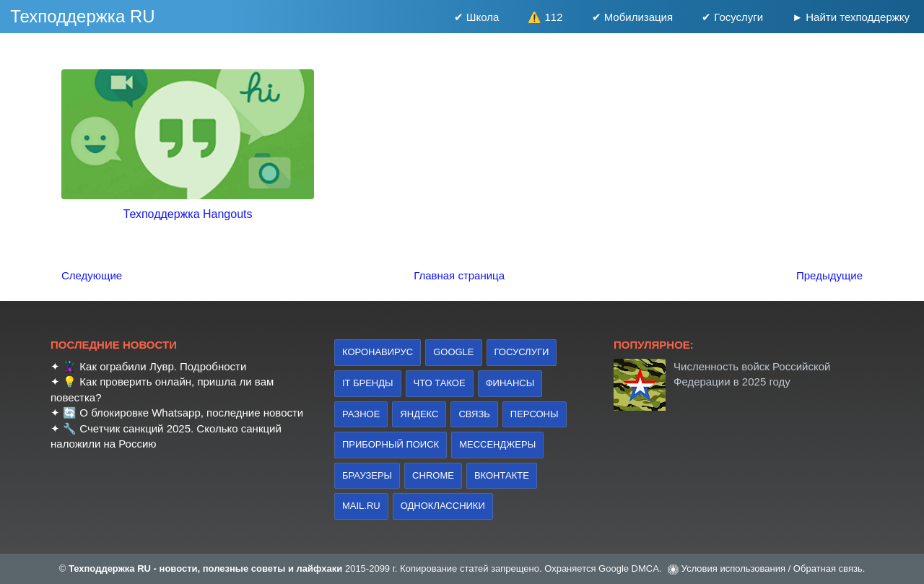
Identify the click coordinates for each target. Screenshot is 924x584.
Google (453, 352)
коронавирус (378, 352)
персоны (535, 414)
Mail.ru (361, 506)
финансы (510, 383)
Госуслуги (522, 352)
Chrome (433, 475)
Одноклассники (443, 506)
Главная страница (459, 275)
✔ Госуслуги (732, 17)
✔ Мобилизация (633, 17)
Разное (361, 414)
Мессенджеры (497, 444)
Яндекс (419, 414)
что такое (440, 383)
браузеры (367, 475)
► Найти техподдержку (851, 17)
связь (474, 414)
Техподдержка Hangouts (188, 214)
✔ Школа (477, 17)
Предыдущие (829, 275)
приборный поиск (391, 444)
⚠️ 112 (545, 17)
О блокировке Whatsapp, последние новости (191, 413)
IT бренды (368, 383)
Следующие (92, 275)
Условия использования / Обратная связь (772, 568)
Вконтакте (502, 475)
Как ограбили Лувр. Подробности (163, 366)
